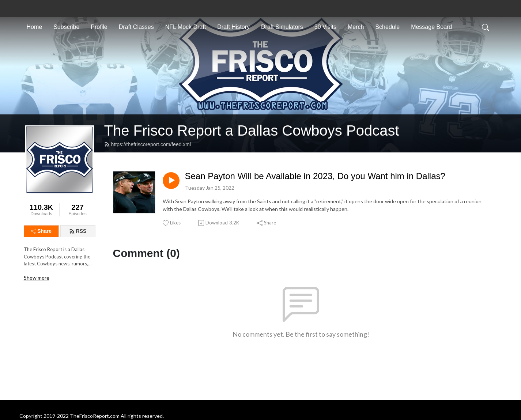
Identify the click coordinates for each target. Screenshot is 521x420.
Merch (356, 27)
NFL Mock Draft (186, 27)
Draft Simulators (282, 27)
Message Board (431, 27)
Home (35, 27)
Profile (99, 27)
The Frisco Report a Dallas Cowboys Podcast (252, 130)
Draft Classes (136, 27)
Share (41, 231)
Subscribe (66, 27)
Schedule (387, 27)
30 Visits (325, 27)
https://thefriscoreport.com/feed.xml (148, 144)
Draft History (233, 27)
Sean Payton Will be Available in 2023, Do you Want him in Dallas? (315, 176)
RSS (78, 231)
